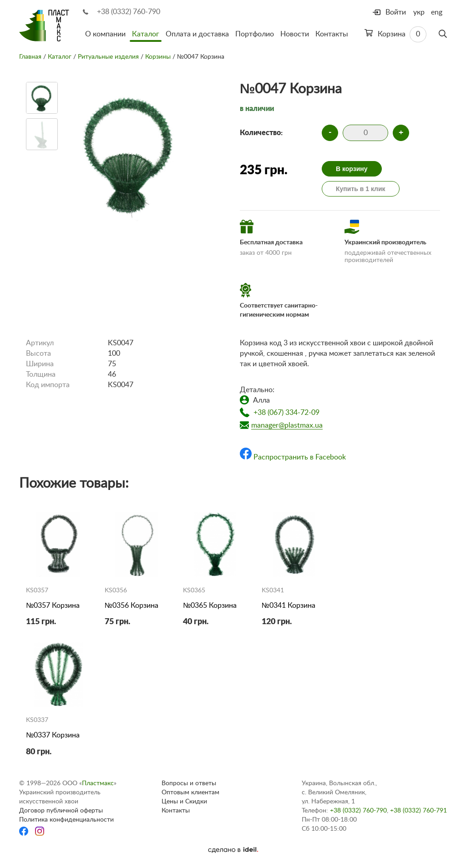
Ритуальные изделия (108, 57)
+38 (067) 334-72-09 (286, 413)
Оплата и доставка (197, 34)
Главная (30, 57)
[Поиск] (443, 34)
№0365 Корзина (210, 606)
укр (419, 12)
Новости (295, 34)
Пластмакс (98, 783)
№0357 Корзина (53, 606)
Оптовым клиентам (190, 792)
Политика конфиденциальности (66, 820)
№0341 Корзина (289, 606)
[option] (42, 98)
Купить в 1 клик (361, 189)
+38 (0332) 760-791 (418, 811)
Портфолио (255, 34)
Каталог (146, 34)
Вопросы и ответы (189, 783)
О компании (105, 34)
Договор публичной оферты (61, 811)
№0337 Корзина (53, 735)
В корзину (352, 169)
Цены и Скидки (184, 802)
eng (437, 12)
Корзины (158, 57)
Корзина (395, 34)
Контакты (332, 34)
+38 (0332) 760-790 (129, 12)
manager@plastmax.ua (287, 425)
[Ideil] (233, 850)
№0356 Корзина (132, 606)
